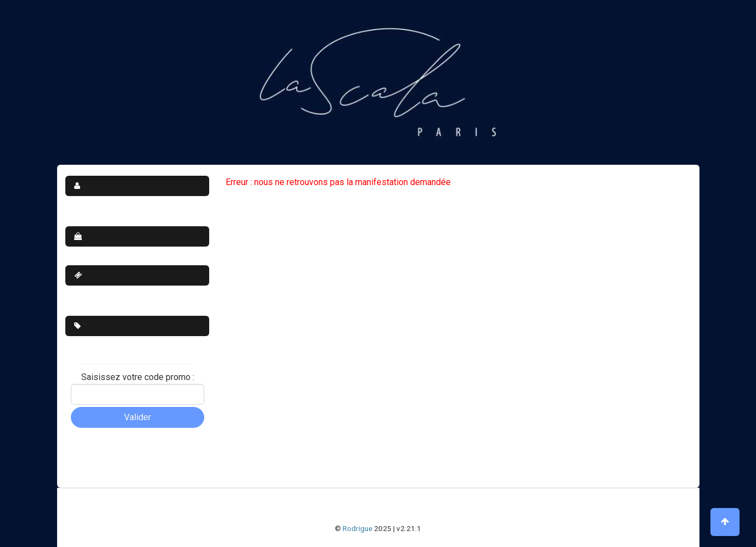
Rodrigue (357, 528)
